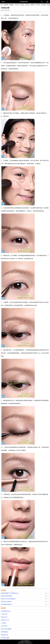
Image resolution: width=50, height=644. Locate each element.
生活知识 (22, 5)
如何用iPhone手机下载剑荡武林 (8, 599)
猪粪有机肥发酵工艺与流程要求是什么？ (10, 593)
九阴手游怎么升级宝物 (6, 602)
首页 (2, 5)
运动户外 (38, 5)
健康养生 (33, 5)
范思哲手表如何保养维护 (7, 596)
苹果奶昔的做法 (5, 632)
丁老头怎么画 (4, 614)
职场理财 (44, 5)
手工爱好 (17, 5)
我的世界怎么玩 (5, 635)
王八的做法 (4, 623)
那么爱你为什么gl (5, 620)
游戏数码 (11, 5)
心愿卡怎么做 (4, 626)
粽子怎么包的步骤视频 (6, 629)
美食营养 (6, 5)
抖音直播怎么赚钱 (5, 638)
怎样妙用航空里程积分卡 (7, 604)
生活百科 (28, 5)
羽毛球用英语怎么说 (6, 611)
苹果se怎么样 (4, 617)
